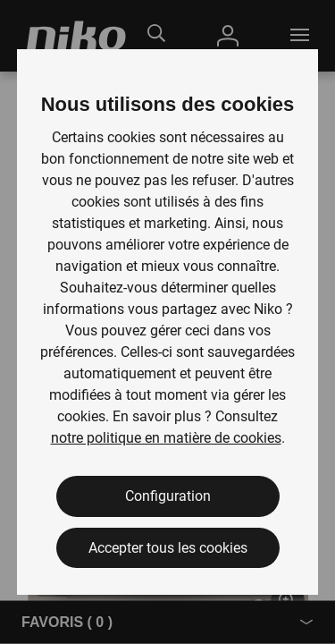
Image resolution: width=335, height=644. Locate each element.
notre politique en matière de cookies (166, 438)
